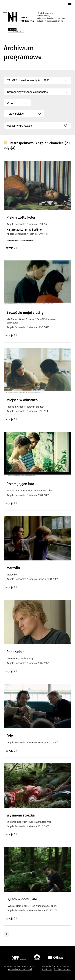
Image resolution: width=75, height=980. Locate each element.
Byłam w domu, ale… (23, 899)
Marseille (12, 575)
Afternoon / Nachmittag (20, 659)
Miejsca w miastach (22, 400)
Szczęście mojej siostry (25, 313)
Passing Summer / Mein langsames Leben (30, 491)
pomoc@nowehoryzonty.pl (20, 969)
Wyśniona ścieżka (21, 816)
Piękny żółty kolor (21, 218)
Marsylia (13, 568)
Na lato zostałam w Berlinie (24, 230)
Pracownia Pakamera (61, 966)
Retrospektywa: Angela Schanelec (20, 241)
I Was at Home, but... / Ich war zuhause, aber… (32, 906)
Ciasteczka (47, 969)
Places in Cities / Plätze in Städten (26, 407)
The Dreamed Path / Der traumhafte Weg (29, 822)
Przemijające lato (20, 484)
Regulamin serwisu (62, 969)
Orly (10, 736)
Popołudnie (16, 652)
